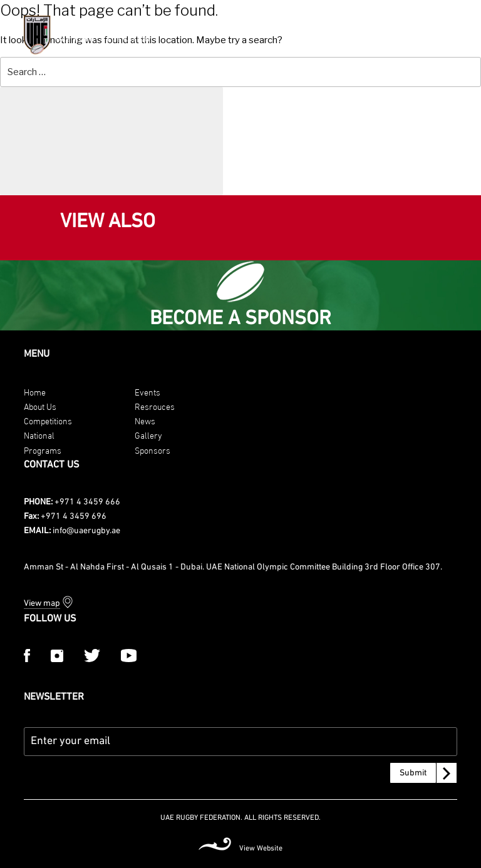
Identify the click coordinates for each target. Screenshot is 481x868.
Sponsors (153, 450)
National (39, 435)
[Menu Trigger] (454, 33)
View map (42, 604)
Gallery (148, 435)
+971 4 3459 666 (87, 502)
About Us (40, 406)
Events (147, 391)
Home (35, 391)
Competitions (48, 420)
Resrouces (155, 406)
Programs (43, 450)
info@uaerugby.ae (86, 531)
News (145, 420)
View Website (261, 849)
